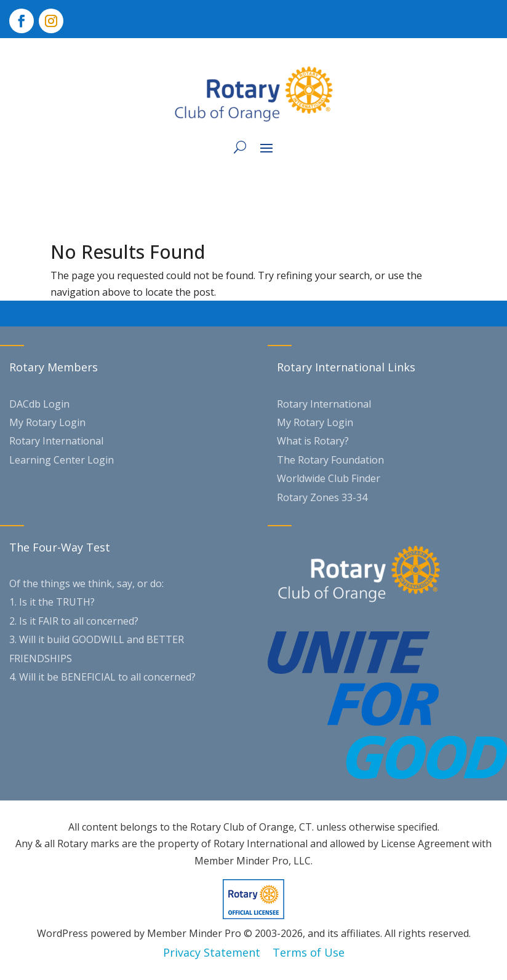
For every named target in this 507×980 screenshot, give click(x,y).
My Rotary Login (47, 422)
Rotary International (56, 441)
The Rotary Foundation (330, 460)
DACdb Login (39, 404)
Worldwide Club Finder (329, 478)
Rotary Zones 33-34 (322, 497)
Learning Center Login (62, 460)
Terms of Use (309, 952)
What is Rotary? (313, 441)
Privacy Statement (212, 952)
